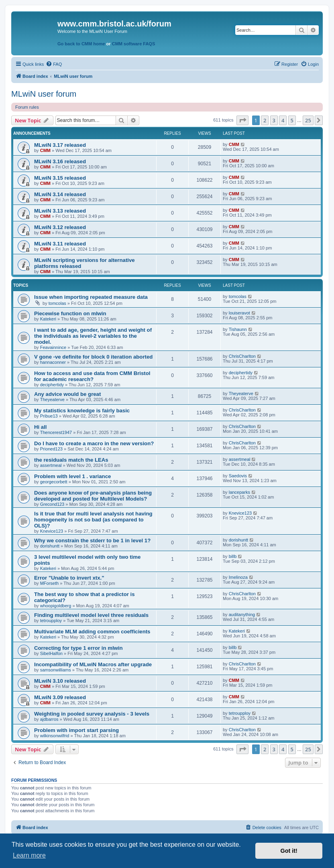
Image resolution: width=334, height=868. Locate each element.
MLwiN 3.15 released (60, 178)
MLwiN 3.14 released (60, 194)
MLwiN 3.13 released (60, 211)
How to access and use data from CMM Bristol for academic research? (92, 376)
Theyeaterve (52, 400)
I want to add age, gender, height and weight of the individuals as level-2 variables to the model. (93, 336)
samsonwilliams (56, 670)
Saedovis (238, 476)
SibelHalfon (51, 653)
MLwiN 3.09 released (60, 697)
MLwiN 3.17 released (60, 145)
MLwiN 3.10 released (60, 681)
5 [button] (292, 120)
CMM (45, 150)
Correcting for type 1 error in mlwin (78, 648)
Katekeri (48, 319)
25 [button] (308, 120)
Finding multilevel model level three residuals (91, 615)
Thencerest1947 (56, 432)
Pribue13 (49, 416)
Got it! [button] (289, 851)
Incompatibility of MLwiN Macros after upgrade (93, 664)
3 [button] (274, 120)
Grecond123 (52, 504)
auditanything (242, 614)
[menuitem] (54, 64)
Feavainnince (53, 347)
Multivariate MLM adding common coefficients (92, 632)
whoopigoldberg (56, 606)
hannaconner (53, 362)
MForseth (49, 583)
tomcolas (57, 303)
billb (233, 556)
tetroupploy (51, 621)
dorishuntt (50, 546)
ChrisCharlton (242, 356)
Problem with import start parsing (76, 730)
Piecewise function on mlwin (70, 313)
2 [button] (265, 120)
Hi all (41, 427)
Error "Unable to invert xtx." (69, 578)
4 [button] (283, 120)
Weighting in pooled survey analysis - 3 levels (92, 714)
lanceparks (239, 492)
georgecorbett (54, 482)
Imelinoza (238, 577)
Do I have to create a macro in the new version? (94, 443)
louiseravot (239, 313)
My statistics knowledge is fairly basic (82, 411)
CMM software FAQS (134, 44)
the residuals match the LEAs (71, 460)
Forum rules (27, 107)
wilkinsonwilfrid (55, 736)
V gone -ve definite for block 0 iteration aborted (93, 357)
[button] (242, 120)
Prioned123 (51, 449)
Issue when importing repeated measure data (91, 297)
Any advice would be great (67, 394)
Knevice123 (52, 531)
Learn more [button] (29, 855)
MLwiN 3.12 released (60, 227)
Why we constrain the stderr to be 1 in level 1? (92, 540)
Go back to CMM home (81, 44)
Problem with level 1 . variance (72, 476)
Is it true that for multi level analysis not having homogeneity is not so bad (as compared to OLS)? (93, 520)
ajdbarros (49, 719)
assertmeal (51, 465)
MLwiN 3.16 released (60, 161)
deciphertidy (52, 385)
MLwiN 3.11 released (60, 244)
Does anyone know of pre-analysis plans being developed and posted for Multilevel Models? (93, 496)
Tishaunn (238, 329)
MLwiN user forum (44, 94)
